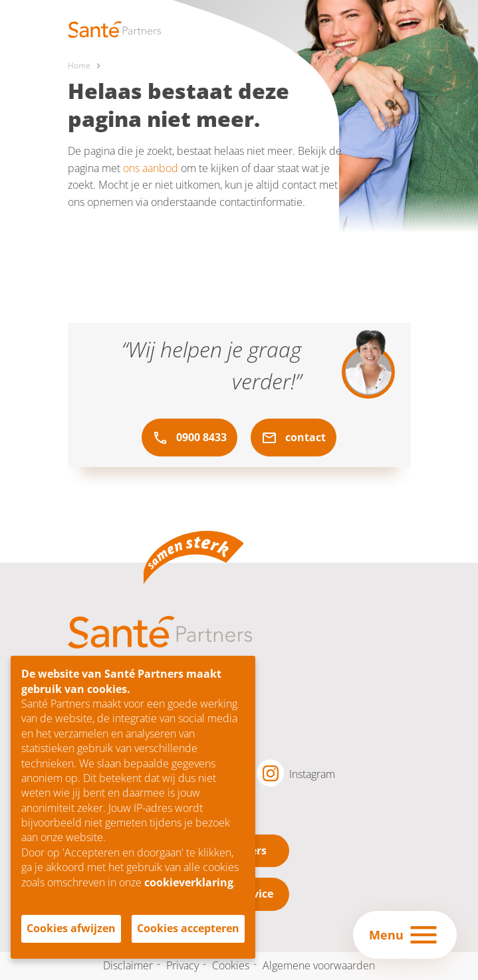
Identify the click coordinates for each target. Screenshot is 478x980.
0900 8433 (189, 438)
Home (79, 65)
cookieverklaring (189, 882)
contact (294, 438)
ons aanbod (151, 168)
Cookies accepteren (188, 928)
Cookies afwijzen (71, 928)
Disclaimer (128, 965)
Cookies (231, 965)
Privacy (182, 965)
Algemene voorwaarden (319, 965)
